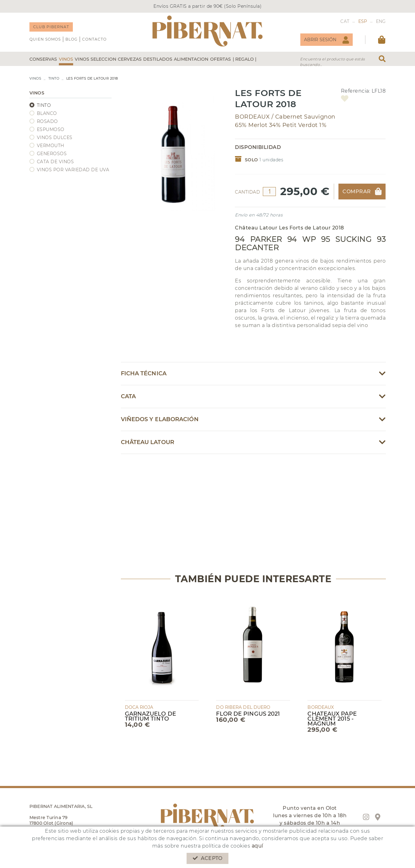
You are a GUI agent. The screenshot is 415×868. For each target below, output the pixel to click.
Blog (71, 39)
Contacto (94, 39)
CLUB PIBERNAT (51, 27)
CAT (345, 21)
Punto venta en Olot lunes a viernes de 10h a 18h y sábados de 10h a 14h (310, 816)
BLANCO (47, 113)
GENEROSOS (52, 154)
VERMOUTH (51, 146)
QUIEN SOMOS (45, 39)
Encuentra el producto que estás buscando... (333, 62)
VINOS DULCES (55, 137)
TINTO (54, 78)
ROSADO (47, 121)
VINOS (35, 78)
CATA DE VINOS (55, 162)
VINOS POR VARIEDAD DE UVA (73, 170)
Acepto (207, 858)
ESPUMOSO (51, 129)
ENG (381, 21)
